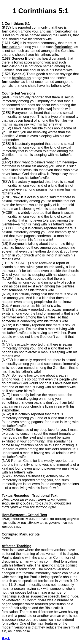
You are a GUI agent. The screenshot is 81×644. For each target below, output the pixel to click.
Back (6, 639)
